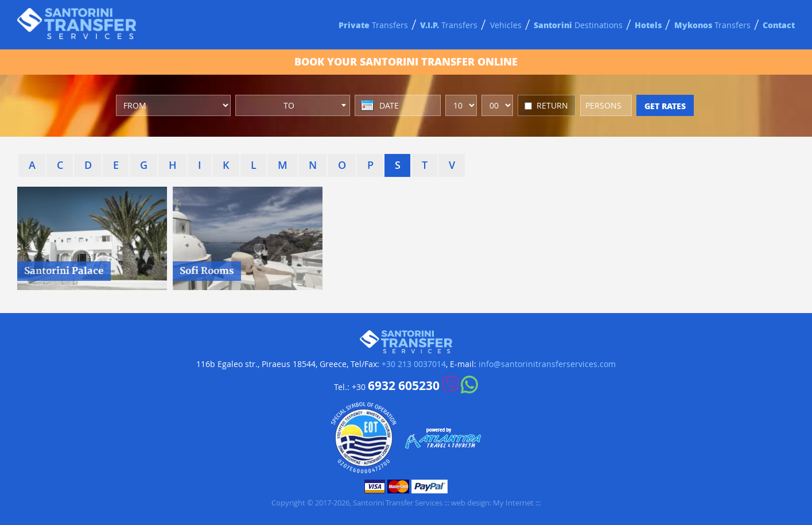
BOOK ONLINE (406, 61)
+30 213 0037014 (414, 364)
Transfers (373, 25)
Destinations (578, 25)
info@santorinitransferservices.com (547, 364)
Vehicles (506, 25)
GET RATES (665, 106)
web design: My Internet (492, 503)
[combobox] (293, 105)
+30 (396, 386)
